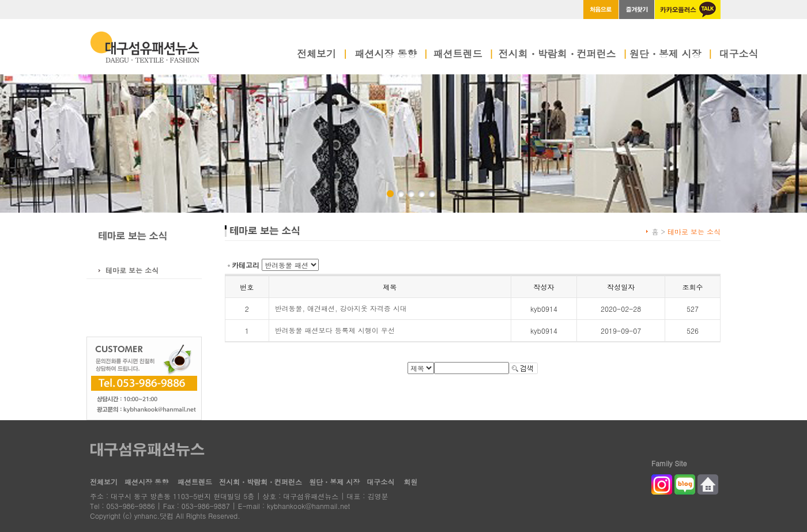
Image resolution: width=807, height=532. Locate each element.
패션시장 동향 (391, 55)
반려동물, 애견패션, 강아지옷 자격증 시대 (341, 308)
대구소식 (739, 55)
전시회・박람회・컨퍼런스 (563, 55)
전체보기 (322, 55)
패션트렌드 (464, 55)
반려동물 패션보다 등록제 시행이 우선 (335, 330)
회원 (410, 482)
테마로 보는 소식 (132, 270)
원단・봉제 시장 (671, 55)
